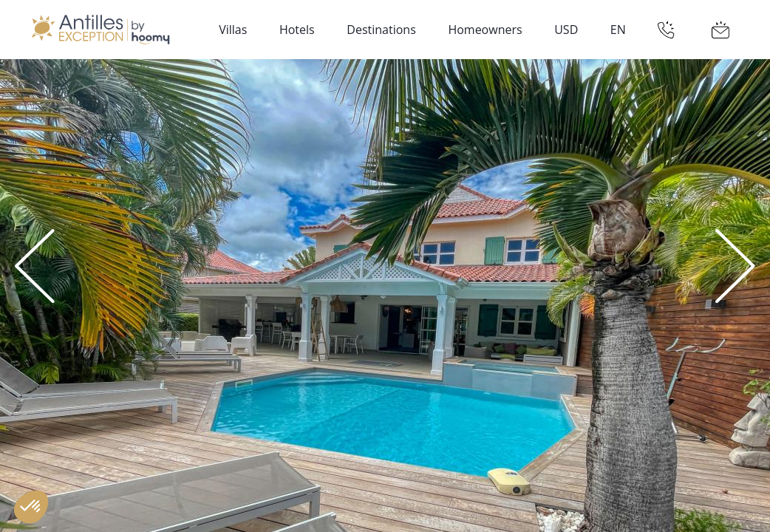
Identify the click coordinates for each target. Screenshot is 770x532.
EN (618, 30)
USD (566, 30)
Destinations (381, 30)
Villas (233, 30)
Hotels (297, 30)
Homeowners (485, 30)
